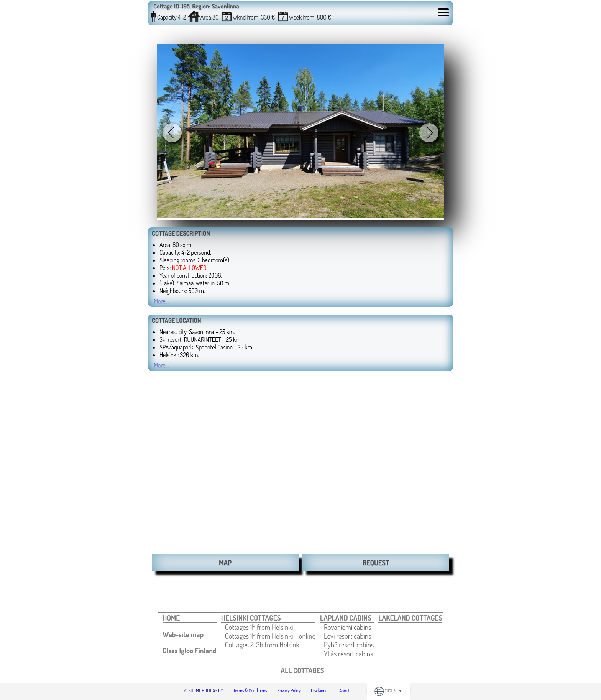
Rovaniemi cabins (347, 627)
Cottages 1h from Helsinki (259, 627)
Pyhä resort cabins (349, 645)
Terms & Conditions (250, 691)
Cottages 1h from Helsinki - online (270, 636)
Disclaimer (320, 691)
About (344, 691)
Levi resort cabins (347, 636)
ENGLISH (388, 691)
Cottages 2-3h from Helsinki (263, 645)
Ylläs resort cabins (348, 653)
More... (161, 301)
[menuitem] (190, 618)
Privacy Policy (289, 691)
